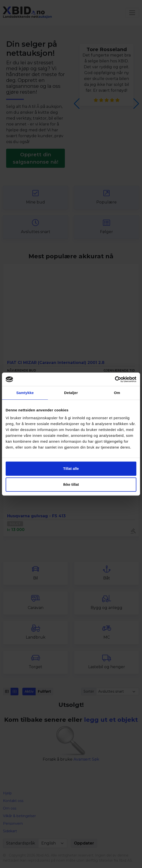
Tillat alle (71, 468)
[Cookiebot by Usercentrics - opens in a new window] (115, 379)
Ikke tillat (71, 484)
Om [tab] (117, 393)
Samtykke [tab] (25, 393)
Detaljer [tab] (71, 393)
